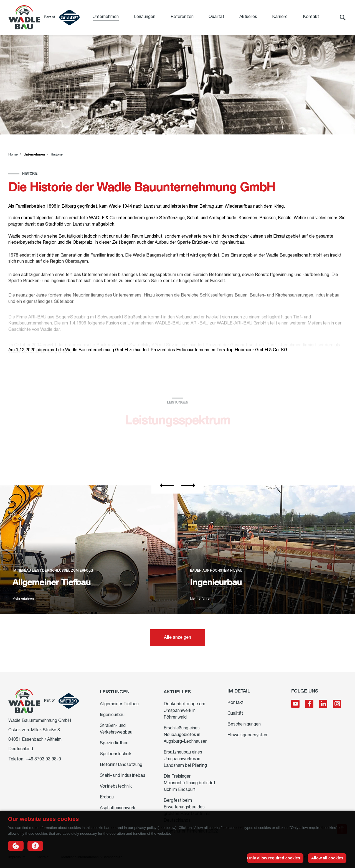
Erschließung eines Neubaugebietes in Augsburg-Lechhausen (186, 735)
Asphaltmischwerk (118, 808)
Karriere (280, 17)
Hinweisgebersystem (248, 735)
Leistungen (145, 17)
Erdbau (107, 798)
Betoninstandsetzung (121, 765)
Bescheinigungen (244, 725)
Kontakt (311, 17)
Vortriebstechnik (116, 787)
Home (13, 155)
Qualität (216, 17)
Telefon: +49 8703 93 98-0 (35, 760)
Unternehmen (106, 17)
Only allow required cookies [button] (274, 858)
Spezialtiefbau (114, 744)
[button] (16, 846)
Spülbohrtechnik (116, 754)
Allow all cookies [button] (327, 858)
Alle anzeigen (177, 638)
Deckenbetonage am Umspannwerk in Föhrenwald (184, 711)
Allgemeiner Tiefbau (119, 704)
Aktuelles (248, 17)
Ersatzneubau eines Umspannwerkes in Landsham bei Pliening (185, 759)
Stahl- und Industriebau (122, 776)
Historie (57, 155)
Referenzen (182, 17)
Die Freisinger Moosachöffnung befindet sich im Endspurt (189, 783)
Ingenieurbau (112, 715)
